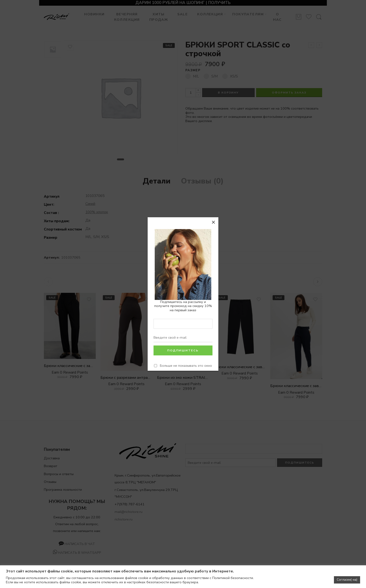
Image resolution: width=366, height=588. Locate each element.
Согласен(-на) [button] (347, 580)
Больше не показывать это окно (186, 366)
